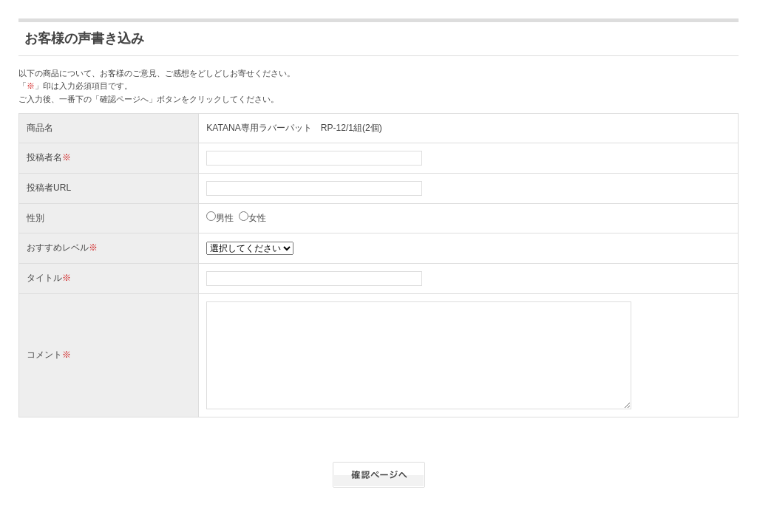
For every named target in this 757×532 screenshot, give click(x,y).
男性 (225, 218)
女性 (257, 218)
